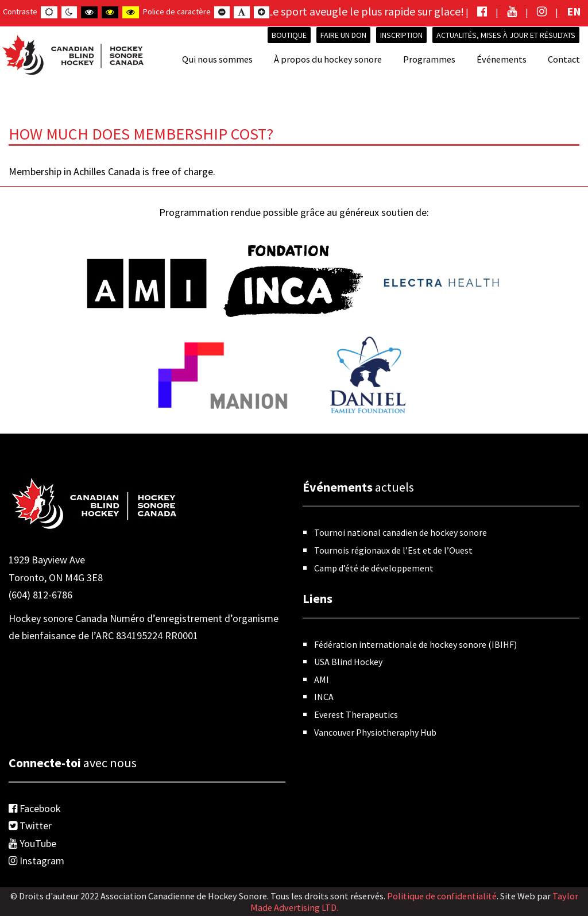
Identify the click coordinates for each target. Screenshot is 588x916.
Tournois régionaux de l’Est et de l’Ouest (393, 550)
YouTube (32, 843)
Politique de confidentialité (442, 896)
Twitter (30, 826)
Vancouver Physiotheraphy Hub (375, 732)
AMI (322, 679)
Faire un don (343, 35)
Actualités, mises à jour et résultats (506, 35)
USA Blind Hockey (348, 662)
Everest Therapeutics (356, 714)
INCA (324, 697)
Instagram (36, 861)
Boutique (289, 35)
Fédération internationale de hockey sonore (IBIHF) (415, 644)
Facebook (35, 808)
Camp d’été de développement (374, 568)
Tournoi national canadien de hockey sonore (401, 532)
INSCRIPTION (401, 35)
